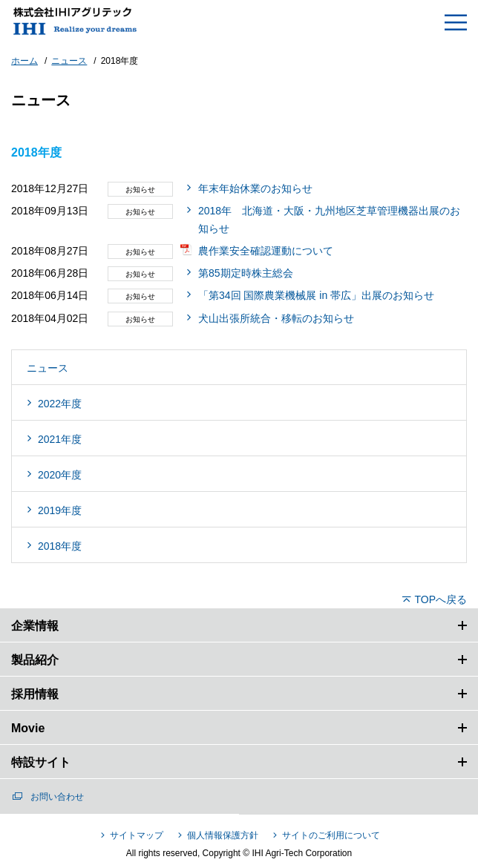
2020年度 (60, 475)
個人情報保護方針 (223, 835)
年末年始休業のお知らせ (255, 188)
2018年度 (60, 546)
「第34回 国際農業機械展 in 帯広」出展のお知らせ (316, 295)
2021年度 (60, 439)
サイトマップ (137, 835)
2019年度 (60, 510)
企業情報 (35, 626)
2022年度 (60, 404)
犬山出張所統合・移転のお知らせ (276, 318)
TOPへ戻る (441, 599)
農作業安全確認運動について (266, 251)
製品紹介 (35, 660)
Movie (28, 728)
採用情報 (35, 694)
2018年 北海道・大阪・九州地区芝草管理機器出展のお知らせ (329, 220)
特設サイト (41, 762)
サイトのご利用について (331, 835)
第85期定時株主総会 (246, 273)
